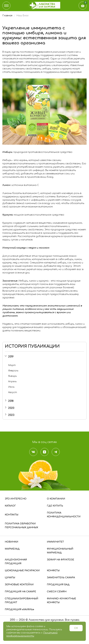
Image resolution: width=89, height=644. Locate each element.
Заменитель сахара (61, 578)
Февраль (13, 371)
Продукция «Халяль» (19, 609)
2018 (11, 401)
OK (76, 628)
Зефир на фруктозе (61, 560)
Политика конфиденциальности (64, 515)
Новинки (12, 542)
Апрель (12, 382)
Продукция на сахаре (20, 592)
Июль (11, 387)
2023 (11, 415)
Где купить (55, 506)
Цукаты (10, 578)
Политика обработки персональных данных (21, 526)
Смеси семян (57, 592)
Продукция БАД (58, 585)
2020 (11, 408)
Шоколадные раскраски (22, 571)
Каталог (10, 506)
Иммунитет (55, 542)
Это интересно (16, 499)
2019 (11, 357)
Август (13, 392)
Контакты (12, 515)
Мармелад (12, 549)
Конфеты (53, 571)
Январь (12, 376)
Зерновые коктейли (19, 585)
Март (12, 365)
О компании (56, 499)
